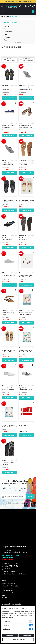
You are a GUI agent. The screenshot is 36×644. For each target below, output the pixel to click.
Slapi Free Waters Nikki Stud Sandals (26, 164)
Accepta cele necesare (18, 640)
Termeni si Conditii (8, 593)
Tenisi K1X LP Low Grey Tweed (8, 276)
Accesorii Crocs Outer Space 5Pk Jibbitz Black (26, 351)
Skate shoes (8, 32)
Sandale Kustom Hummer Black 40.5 (9, 201)
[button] (3, 6)
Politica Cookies (7, 588)
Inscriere (31, 497)
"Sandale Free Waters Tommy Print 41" (8, 89)
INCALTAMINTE (11, 23)
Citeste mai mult (8, 618)
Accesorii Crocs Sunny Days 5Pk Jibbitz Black (26, 314)
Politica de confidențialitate (10, 586)
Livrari (4, 595)
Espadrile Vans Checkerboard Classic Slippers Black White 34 (26, 389)
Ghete (6, 29)
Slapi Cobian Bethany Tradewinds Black (8, 239)
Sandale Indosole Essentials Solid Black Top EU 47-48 (25, 89)
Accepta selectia (10, 635)
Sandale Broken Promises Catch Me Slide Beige (27, 201)
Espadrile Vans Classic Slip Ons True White (8, 389)
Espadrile (7, 37)
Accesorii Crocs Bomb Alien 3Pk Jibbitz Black (26, 276)
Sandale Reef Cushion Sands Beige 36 (8, 351)
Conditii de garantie (8, 591)
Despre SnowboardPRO (10, 584)
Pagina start (5, 16)
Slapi (6, 40)
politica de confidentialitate (22, 503)
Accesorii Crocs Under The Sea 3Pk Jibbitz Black (9, 426)
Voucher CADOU (24, 425)
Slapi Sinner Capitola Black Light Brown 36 (25, 126)
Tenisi (6, 34)
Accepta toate (26, 635)
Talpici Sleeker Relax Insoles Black (8, 464)
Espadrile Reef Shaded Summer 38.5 (8, 126)
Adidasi (6, 26)
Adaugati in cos (9, 98)
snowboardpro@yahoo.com (18, 574)
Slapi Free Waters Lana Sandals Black (26, 239)
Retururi (4, 598)
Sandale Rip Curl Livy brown (8, 314)
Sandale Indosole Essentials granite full (8, 164)
